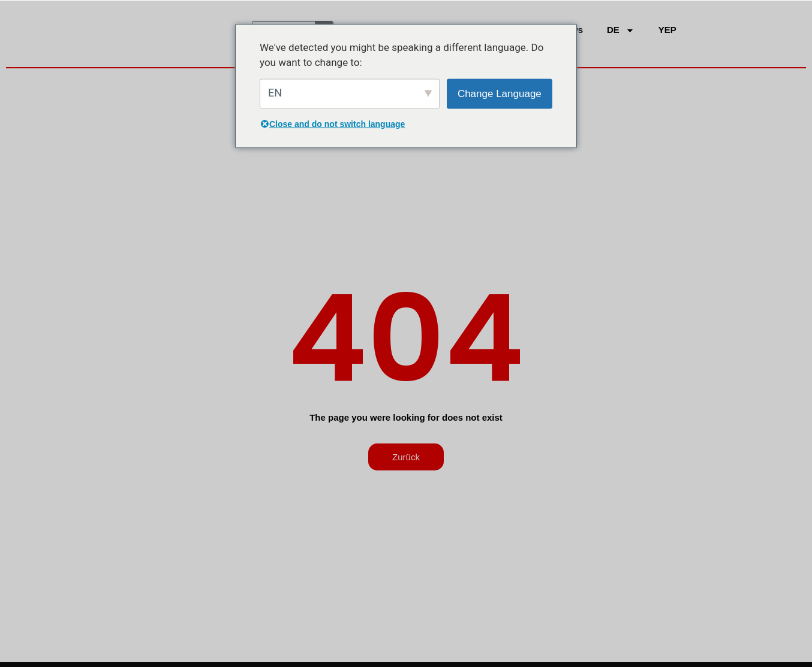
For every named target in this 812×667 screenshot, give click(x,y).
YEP (667, 30)
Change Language (500, 93)
